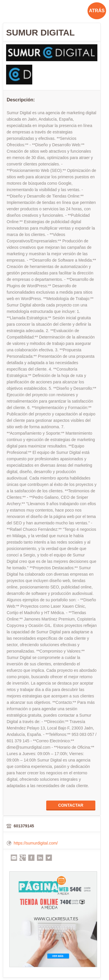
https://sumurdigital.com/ (36, 843)
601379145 (24, 826)
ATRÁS (97, 11)
